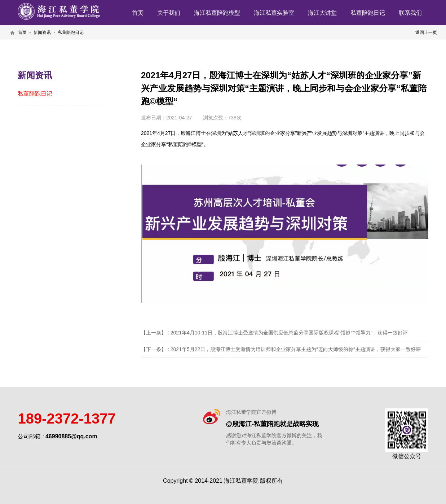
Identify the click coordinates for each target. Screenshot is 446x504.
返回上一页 (426, 32)
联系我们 (410, 13)
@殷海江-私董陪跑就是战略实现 (273, 424)
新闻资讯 (42, 32)
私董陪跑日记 (368, 13)
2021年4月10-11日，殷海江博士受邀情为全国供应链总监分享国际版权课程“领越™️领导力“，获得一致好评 (289, 333)
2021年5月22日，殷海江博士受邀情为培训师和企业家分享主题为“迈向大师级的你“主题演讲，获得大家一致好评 (296, 349)
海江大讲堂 (322, 13)
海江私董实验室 (274, 13)
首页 (138, 13)
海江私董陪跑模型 (217, 13)
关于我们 (169, 13)
